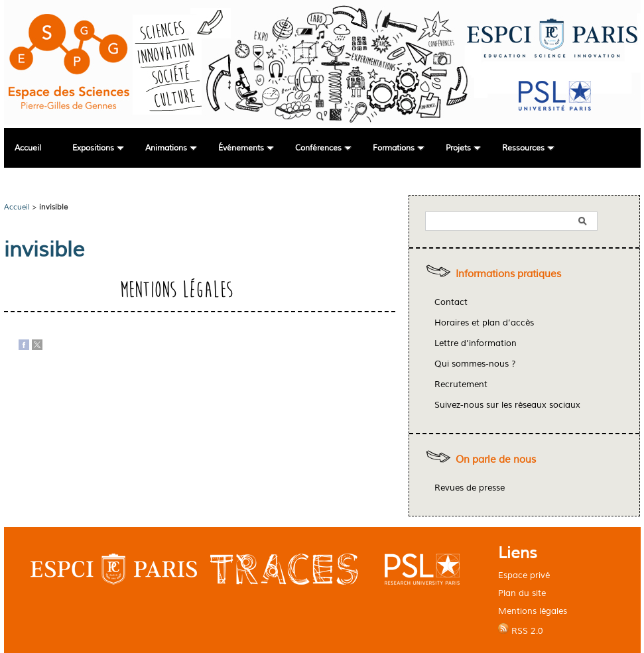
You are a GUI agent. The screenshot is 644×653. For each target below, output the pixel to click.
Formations (394, 148)
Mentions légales (533, 611)
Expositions (93, 148)
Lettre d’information (476, 343)
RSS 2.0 (521, 630)
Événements (241, 148)
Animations (166, 148)
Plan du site (522, 593)
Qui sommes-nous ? (475, 364)
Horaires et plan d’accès (484, 323)
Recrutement (461, 385)
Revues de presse (470, 488)
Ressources (523, 148)
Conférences (318, 148)
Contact (451, 302)
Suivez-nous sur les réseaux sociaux (507, 405)
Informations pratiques (508, 274)
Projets (458, 148)
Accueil (28, 148)
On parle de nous (496, 460)
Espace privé (524, 575)
